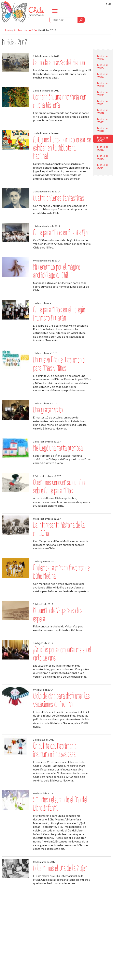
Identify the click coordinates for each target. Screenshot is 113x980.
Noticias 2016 (103, 148)
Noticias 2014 (103, 166)
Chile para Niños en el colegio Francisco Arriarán (59, 314)
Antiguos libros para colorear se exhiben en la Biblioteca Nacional (62, 148)
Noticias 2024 (103, 75)
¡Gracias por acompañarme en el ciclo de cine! (62, 654)
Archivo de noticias (26, 30)
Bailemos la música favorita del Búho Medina (62, 572)
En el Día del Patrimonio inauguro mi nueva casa (55, 750)
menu (55, 14)
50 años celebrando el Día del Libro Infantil (60, 804)
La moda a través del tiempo (59, 62)
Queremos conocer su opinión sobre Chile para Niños (59, 486)
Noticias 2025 (103, 66)
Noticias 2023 (103, 84)
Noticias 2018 (103, 129)
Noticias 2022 (103, 93)
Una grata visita (48, 410)
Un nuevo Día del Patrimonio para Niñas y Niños (59, 364)
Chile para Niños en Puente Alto (61, 232)
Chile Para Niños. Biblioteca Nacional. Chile (23, 12)
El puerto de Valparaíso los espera (58, 615)
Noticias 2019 (103, 120)
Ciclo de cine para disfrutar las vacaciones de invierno (61, 700)
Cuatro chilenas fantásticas (59, 198)
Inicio (8, 30)
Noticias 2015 (103, 157)
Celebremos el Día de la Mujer (60, 868)
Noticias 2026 (103, 57)
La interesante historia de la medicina (59, 529)
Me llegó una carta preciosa (58, 448)
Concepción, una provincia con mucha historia (60, 101)
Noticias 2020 (103, 111)
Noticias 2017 (48, 30)
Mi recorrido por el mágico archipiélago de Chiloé (57, 271)
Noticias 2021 (103, 103)
